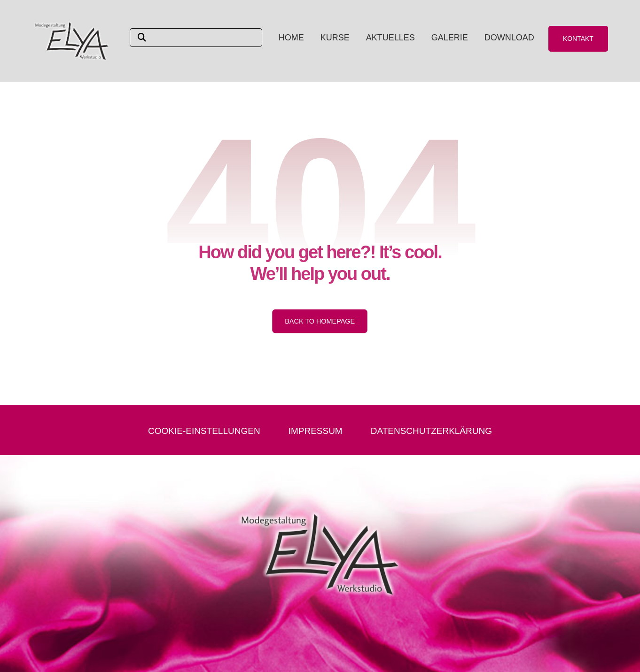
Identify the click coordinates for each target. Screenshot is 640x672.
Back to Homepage (320, 321)
